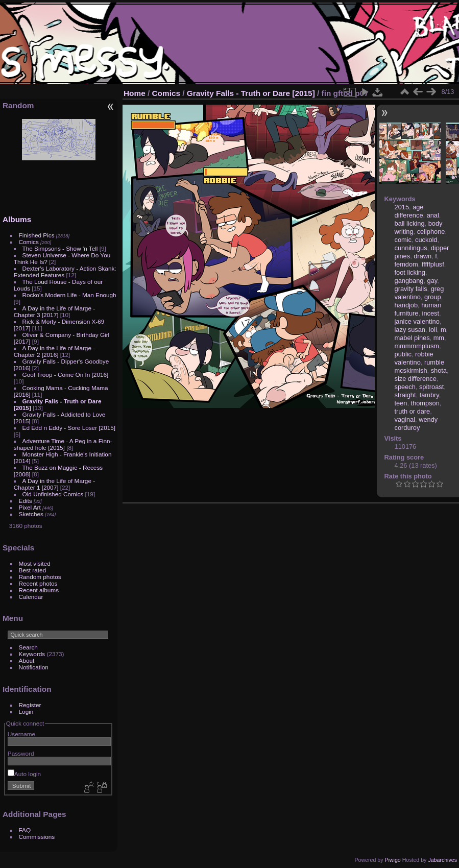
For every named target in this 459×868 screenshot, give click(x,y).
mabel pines (412, 338)
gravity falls (411, 289)
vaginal (405, 419)
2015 (402, 207)
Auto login (24, 774)
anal (433, 215)
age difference (409, 211)
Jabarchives (442, 860)
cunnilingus (411, 248)
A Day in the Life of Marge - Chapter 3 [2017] (54, 311)
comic (403, 240)
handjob (406, 305)
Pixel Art (30, 507)
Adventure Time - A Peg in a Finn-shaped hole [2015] (63, 444)
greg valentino (419, 293)
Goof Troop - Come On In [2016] (66, 375)
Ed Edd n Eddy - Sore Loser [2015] (69, 428)
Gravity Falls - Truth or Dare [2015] (251, 93)
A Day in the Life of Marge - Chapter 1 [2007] (54, 484)
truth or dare (413, 411)
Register (30, 705)
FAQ (25, 830)
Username (21, 734)
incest (431, 313)
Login (26, 712)
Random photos (40, 577)
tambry (429, 395)
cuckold (426, 240)
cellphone (431, 232)
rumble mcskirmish (419, 366)
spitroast (431, 387)
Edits (26, 501)
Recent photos (38, 583)
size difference (416, 379)
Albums (17, 219)
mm (439, 338)
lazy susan (410, 330)
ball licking (410, 223)
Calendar (31, 597)
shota (439, 370)
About (27, 660)
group (433, 297)
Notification (34, 667)
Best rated (33, 570)
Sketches (31, 514)
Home (135, 93)
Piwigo (392, 860)
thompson (425, 403)
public (403, 354)
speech (405, 387)
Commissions (37, 837)
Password (21, 753)
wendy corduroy (416, 424)
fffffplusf (433, 264)
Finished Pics (37, 235)
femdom (406, 264)
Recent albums (39, 590)
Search (28, 647)
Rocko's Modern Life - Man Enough (69, 295)
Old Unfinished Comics (53, 494)
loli (433, 330)
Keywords (32, 654)
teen (401, 403)
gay (432, 281)
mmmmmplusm (417, 346)
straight (405, 395)
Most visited (35, 563)
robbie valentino (414, 358)
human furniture (418, 309)
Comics (29, 242)
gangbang (409, 281)
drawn (422, 256)
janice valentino (417, 321)
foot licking (410, 272)
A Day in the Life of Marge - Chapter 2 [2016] (54, 351)
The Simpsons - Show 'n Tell (60, 248)
